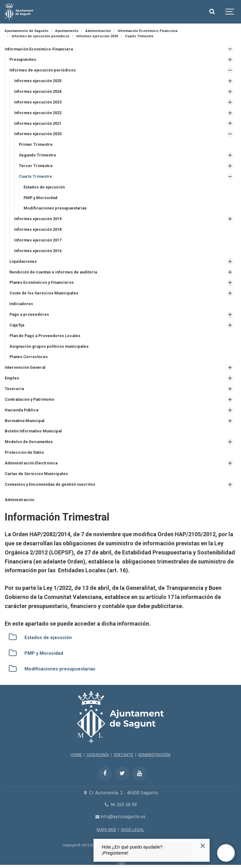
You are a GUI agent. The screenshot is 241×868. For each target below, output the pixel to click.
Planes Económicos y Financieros (42, 282)
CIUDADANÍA (98, 755)
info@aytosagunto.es (121, 817)
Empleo (12, 378)
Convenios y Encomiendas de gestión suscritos (50, 484)
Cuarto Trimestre (35, 176)
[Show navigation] (230, 12)
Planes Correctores (29, 357)
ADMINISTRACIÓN (154, 755)
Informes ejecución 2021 (38, 123)
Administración (19, 500)
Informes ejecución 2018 (38, 229)
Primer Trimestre (36, 144)
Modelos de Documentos (29, 442)
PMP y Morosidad (40, 198)
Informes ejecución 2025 (38, 81)
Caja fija (17, 325)
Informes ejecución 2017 (38, 240)
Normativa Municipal (25, 421)
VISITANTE (123, 755)
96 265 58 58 (120, 805)
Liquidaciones (23, 261)
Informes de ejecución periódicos (43, 70)
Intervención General (25, 367)
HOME (76, 755)
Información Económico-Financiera (39, 49)
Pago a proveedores (29, 314)
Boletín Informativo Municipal (33, 431)
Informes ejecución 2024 (38, 91)
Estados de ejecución (44, 187)
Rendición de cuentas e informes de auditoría (53, 272)
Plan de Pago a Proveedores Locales (45, 336)
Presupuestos (23, 59)
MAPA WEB (106, 830)
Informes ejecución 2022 (38, 113)
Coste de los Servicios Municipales (44, 293)
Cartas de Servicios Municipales (36, 474)
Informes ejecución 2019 (38, 219)
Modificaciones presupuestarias (55, 208)
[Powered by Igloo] (120, 863)
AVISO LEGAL (133, 830)
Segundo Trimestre (37, 155)
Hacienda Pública (21, 410)
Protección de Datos (24, 452)
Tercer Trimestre (36, 166)
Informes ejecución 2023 (38, 102)
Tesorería (14, 389)
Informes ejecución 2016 (38, 251)
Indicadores (21, 304)
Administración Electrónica (31, 463)
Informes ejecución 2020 (38, 134)
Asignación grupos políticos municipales (49, 346)
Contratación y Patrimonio (29, 399)
